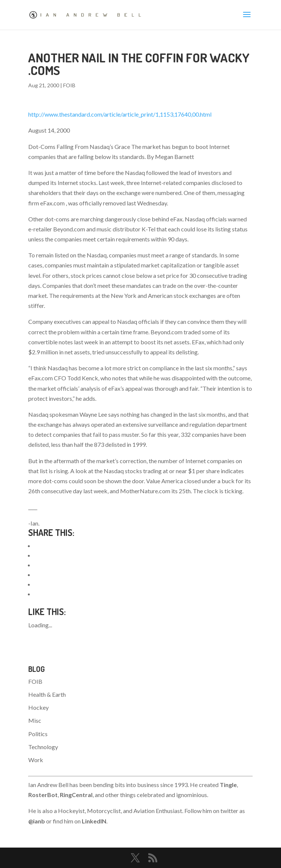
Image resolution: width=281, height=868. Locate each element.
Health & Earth (47, 694)
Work (36, 760)
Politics (38, 734)
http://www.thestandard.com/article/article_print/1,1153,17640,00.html (120, 114)
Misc (35, 720)
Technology (43, 747)
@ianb (37, 821)
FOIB (69, 85)
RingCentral (76, 795)
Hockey (38, 707)
